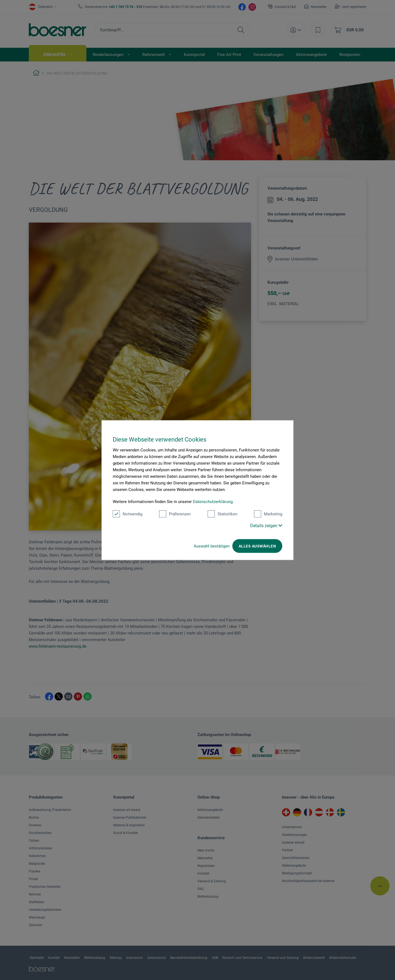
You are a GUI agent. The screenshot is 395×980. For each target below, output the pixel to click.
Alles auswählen (257, 546)
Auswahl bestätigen (212, 546)
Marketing (268, 514)
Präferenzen (175, 514)
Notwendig (128, 514)
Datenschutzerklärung (213, 501)
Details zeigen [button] (266, 525)
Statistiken (222, 514)
